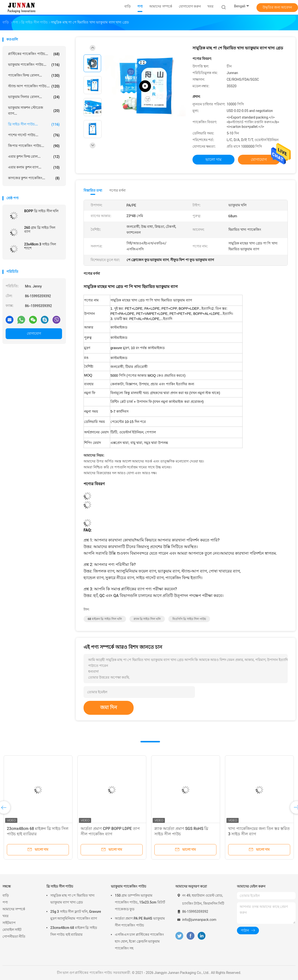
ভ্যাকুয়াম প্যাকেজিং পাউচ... (34, 65)
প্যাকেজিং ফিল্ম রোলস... (34, 76)
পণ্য (5, 902)
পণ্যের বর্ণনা (117, 190)
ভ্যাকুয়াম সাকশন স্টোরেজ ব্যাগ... (34, 110)
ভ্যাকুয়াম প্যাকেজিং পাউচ (129, 886)
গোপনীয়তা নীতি (14, 936)
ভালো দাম (213, 160)
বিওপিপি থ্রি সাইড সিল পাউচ (189, 619)
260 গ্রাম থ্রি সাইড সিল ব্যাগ (40, 230)
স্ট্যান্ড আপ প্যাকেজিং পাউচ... (34, 86)
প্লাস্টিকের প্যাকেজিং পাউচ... (34, 54)
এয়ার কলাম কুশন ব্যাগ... (34, 167)
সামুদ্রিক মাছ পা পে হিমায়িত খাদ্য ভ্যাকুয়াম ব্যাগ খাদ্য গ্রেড (72, 899)
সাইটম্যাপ (9, 923)
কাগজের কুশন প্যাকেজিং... (34, 178)
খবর (5, 916)
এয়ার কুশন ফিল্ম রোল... (34, 157)
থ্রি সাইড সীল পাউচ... (34, 124)
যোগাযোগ (34, 333)
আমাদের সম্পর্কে (14, 909)
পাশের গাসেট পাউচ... (34, 135)
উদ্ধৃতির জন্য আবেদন (277, 7)
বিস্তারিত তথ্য (93, 190)
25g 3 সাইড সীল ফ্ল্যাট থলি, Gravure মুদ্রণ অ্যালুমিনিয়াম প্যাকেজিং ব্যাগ (76, 915)
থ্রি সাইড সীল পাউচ (60, 886)
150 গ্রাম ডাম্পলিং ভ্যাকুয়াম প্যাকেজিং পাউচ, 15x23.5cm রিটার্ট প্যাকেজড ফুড (140, 902)
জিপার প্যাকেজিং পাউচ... (34, 146)
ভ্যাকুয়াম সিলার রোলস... (34, 97)
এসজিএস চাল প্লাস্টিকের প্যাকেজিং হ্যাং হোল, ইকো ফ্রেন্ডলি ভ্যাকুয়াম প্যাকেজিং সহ (139, 941)
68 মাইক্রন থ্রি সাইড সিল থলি (105, 619)
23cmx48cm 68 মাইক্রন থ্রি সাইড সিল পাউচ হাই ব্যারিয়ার (74, 931)
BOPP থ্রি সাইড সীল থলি (41, 211)
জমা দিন (109, 707)
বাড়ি (6, 895)
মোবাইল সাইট (12, 930)
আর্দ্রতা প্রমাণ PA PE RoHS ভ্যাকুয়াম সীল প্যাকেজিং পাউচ (140, 922)
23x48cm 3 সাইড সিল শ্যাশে (40, 246)
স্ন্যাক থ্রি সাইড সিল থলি (147, 619)
